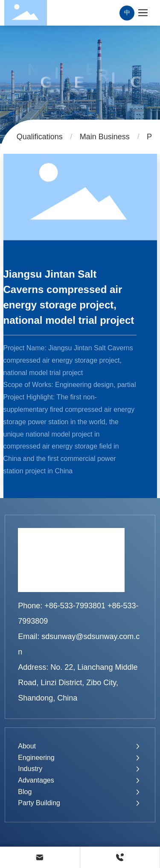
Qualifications (40, 137)
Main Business (105, 137)
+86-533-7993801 (75, 606)
